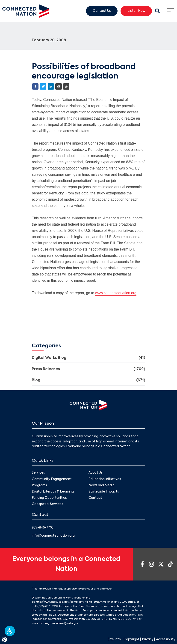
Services (38, 473)
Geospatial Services (47, 504)
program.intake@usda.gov (61, 623)
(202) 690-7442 (128, 619)
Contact (95, 498)
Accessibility (166, 639)
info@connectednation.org (53, 536)
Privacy (148, 639)
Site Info (114, 639)
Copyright (131, 639)
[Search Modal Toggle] (157, 11)
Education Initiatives (105, 479)
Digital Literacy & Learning (53, 492)
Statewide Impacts (104, 492)
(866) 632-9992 (48, 606)
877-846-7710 (43, 528)
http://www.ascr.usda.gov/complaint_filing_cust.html (71, 602)
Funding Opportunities (49, 498)
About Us (96, 473)
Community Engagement (52, 479)
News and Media (102, 485)
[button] (10, 631)
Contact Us (102, 11)
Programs (39, 485)
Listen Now (136, 11)
